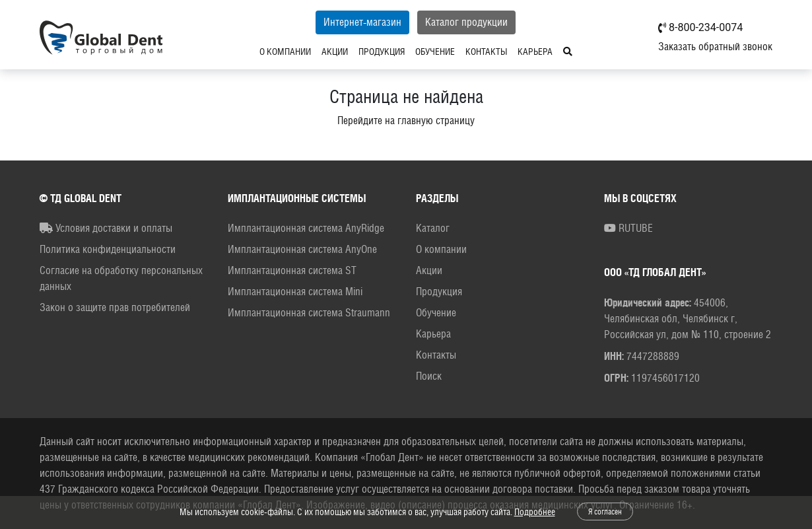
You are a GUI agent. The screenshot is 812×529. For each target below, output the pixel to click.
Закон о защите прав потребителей (115, 307)
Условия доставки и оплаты (106, 228)
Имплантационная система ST (292, 270)
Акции (335, 52)
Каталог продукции (466, 22)
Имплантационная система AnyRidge (306, 228)
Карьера (535, 52)
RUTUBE (628, 228)
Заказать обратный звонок (715, 47)
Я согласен (605, 512)
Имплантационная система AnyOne (302, 249)
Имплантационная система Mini (295, 292)
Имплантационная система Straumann (309, 313)
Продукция (382, 52)
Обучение (435, 52)
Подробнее (535, 512)
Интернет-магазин (362, 22)
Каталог (433, 228)
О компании (285, 52)
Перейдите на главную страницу (406, 121)
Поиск (429, 376)
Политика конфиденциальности (108, 249)
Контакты (486, 52)
